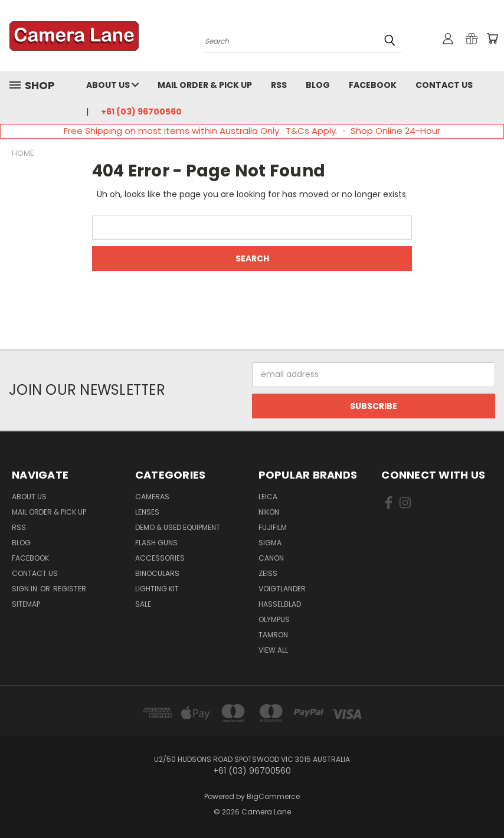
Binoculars (157, 573)
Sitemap (26, 604)
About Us (112, 85)
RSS (279, 85)
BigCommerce (273, 796)
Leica (268, 497)
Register (70, 589)
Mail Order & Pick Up (205, 85)
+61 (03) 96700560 (141, 112)
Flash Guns (156, 543)
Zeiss (268, 573)
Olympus (274, 619)
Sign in (25, 589)
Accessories (160, 558)
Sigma (270, 543)
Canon (271, 558)
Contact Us (444, 85)
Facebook (373, 85)
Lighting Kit (157, 589)
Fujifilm (273, 527)
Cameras (152, 497)
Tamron (273, 635)
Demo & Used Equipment (178, 527)
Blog (318, 85)
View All (273, 650)
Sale (143, 604)
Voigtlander (282, 589)
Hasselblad (280, 604)
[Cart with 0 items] (492, 38)
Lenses (147, 512)
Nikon (269, 512)
